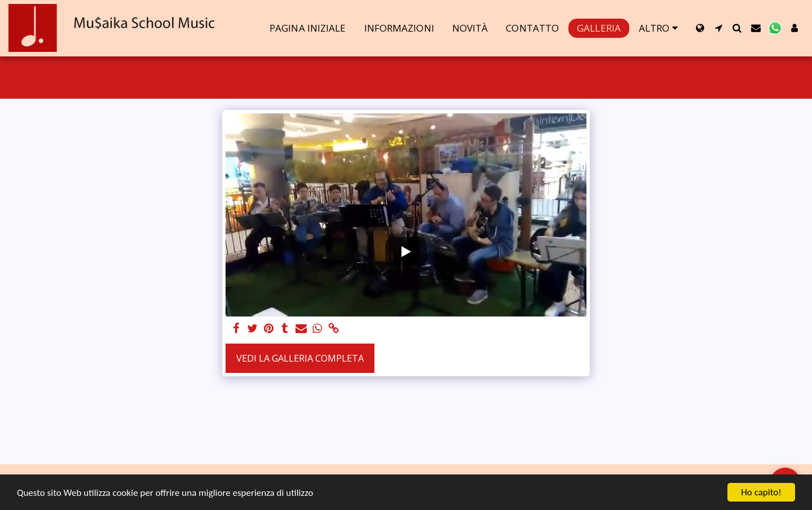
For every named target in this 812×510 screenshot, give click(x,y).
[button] (719, 28)
